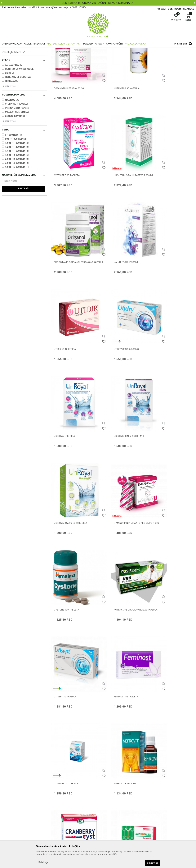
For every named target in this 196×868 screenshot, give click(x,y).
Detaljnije (43, 862)
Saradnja (56, 771)
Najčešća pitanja (61, 782)
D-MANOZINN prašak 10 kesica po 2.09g (171, 355)
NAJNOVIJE (12, 148)
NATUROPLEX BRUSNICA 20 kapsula (118, 583)
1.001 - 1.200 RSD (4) (17, 191)
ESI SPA (9, 121)
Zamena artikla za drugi (114, 798)
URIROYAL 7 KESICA (162, 277)
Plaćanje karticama (111, 787)
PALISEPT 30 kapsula (66, 657)
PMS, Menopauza (13, 76)
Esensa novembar (16, 164)
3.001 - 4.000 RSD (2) (17, 211)
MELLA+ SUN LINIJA (17, 160)
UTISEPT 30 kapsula (163, 429)
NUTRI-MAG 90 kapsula (116, 125)
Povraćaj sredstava (111, 809)
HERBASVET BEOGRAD (18, 125)
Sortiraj (169, 56)
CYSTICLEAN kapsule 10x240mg (170, 581)
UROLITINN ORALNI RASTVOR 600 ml (72, 203)
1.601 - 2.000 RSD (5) (17, 203)
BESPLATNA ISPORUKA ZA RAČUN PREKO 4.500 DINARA (98, 3)
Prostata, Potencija (14, 72)
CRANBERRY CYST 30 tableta (71, 581)
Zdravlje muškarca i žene (62, 50)
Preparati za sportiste (15, 88)
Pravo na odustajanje (113, 814)
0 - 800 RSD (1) (13, 183)
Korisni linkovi (59, 787)
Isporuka (105, 793)
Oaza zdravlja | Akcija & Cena (17, 50)
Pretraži (24, 236)
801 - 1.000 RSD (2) (16, 187)
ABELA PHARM (14, 113)
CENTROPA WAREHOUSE (19, 117)
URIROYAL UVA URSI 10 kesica (119, 353)
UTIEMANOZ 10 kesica (115, 505)
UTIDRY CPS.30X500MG (115, 277)
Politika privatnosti (111, 771)
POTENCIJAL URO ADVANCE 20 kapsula (120, 431)
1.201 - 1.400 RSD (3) (17, 195)
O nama (56, 766)
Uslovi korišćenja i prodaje (115, 766)
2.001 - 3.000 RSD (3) (17, 207)
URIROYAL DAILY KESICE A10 (69, 353)
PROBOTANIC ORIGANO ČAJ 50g (120, 657)
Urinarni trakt (11, 68)
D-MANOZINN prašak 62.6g (69, 125)
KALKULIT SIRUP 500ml (164, 201)
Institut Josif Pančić (17, 156)
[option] (98, 3)
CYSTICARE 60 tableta (165, 125)
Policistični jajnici (13, 84)
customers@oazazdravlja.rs (19, 797)
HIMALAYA (11, 129)
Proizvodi (41, 50)
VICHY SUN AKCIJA (16, 152)
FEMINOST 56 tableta (66, 505)
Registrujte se (184, 9)
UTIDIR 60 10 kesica (65, 277)
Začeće (8, 80)
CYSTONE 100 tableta (67, 429)
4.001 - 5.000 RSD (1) (17, 215)
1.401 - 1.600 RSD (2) (17, 199)
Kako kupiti (106, 777)
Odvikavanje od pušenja (16, 92)
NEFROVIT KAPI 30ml (163, 505)
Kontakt (56, 777)
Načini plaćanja (109, 782)
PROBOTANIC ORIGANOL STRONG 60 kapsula (122, 203)
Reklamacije (107, 803)
